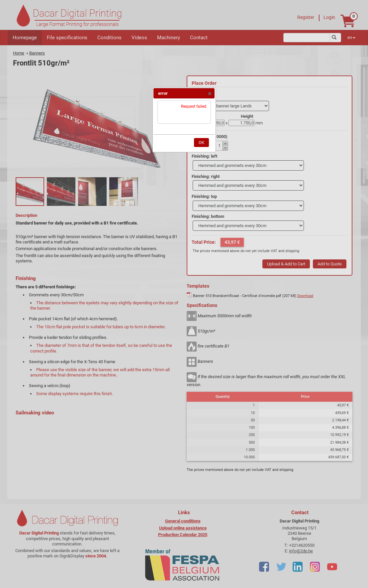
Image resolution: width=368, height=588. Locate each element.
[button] (210, 93)
